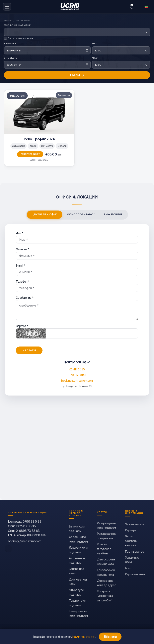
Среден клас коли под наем (78, 538)
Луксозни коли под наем (78, 549)
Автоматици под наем (77, 560)
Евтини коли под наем (77, 528)
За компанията (135, 523)
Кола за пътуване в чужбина (104, 548)
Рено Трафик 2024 (39, 138)
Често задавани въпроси (131, 540)
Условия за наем (132, 559)
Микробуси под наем (76, 591)
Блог (128, 567)
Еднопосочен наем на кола (106, 571)
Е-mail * (77, 269)
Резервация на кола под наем (107, 525)
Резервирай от (30, 153)
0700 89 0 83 (77, 374)
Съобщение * (77, 307)
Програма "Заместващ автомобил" (105, 595)
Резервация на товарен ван (107, 535)
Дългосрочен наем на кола (106, 561)
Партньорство (135, 551)
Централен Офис (45, 214)
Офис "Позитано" (81, 214)
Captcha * (77, 331)
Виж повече (113, 214)
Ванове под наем (77, 570)
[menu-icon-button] (7, 6)
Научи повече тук (84, 637)
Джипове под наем (78, 581)
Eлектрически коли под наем (78, 613)
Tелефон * (77, 285)
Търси (77, 74)
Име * (77, 237)
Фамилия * (77, 253)
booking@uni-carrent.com (132, 5)
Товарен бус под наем (77, 602)
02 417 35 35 (77, 369)
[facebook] (8, 548)
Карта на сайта (135, 573)
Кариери (131, 529)
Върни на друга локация (19, 37)
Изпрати (29, 350)
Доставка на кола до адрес (107, 582)
